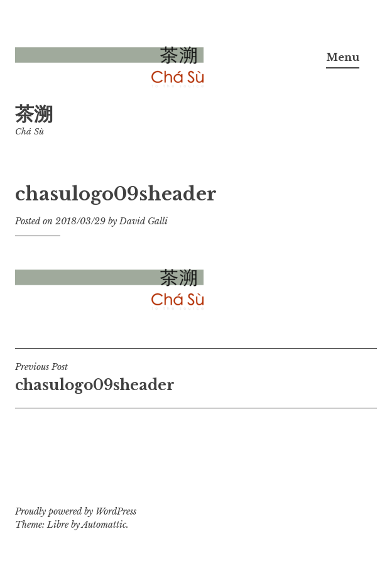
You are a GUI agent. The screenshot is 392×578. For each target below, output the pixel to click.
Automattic (104, 525)
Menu (343, 57)
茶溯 (34, 114)
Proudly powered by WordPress (76, 511)
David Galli (144, 221)
